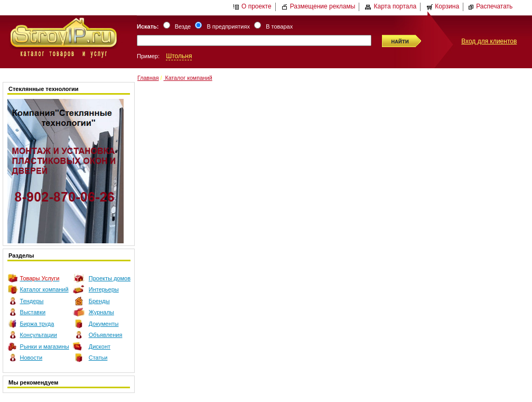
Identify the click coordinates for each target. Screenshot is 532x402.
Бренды (99, 301)
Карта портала (391, 6)
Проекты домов (110, 278)
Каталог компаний (44, 289)
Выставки (33, 312)
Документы (104, 324)
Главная (148, 78)
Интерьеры (104, 289)
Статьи (98, 358)
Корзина (443, 6)
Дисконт (100, 346)
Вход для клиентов (489, 41)
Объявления (106, 335)
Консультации (39, 335)
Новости (31, 358)
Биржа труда (37, 324)
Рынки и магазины (45, 346)
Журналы (101, 312)
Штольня (179, 56)
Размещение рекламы (319, 6)
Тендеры (32, 301)
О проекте (252, 6)
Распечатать (490, 6)
